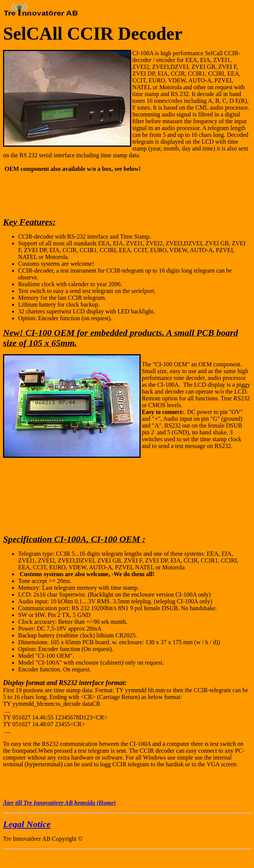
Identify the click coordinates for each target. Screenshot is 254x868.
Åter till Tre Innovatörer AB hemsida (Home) (59, 803)
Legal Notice (27, 824)
